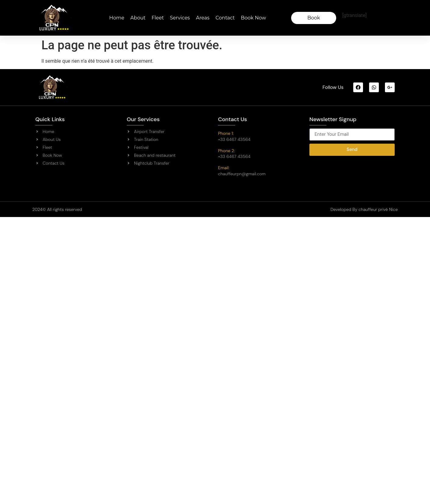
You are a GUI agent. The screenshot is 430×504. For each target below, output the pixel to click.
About (138, 18)
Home (117, 18)
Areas (203, 18)
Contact (225, 18)
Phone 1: (226, 133)
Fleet (158, 18)
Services (180, 18)
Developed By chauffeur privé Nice (364, 209)
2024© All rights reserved (57, 209)
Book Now (254, 18)
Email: (224, 168)
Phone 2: (226, 151)
